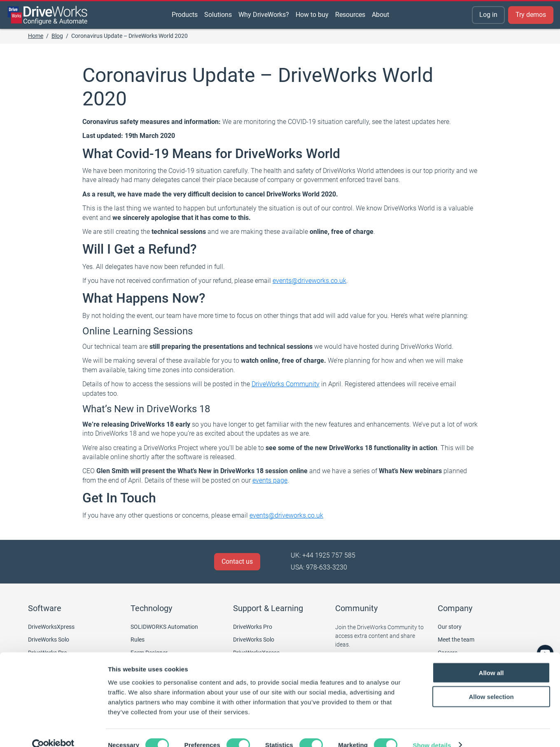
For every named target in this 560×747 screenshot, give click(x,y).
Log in (488, 15)
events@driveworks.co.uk (309, 281)
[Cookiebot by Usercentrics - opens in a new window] (53, 731)
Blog (57, 36)
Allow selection (491, 683)
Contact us (237, 561)
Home (36, 36)
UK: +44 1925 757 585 (323, 555)
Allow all (491, 658)
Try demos (531, 15)
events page (270, 480)
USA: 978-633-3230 (319, 567)
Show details (432, 731)
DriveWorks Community (286, 384)
